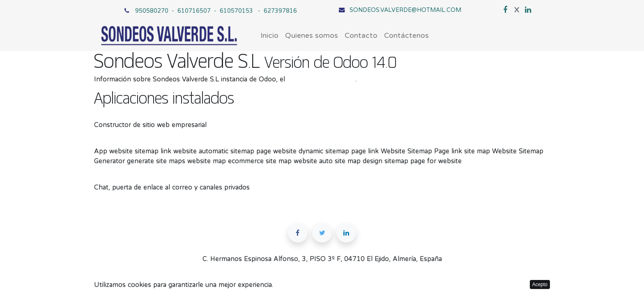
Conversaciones (118, 177)
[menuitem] (269, 36)
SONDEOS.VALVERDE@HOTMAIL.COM (405, 10)
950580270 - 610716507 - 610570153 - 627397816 (216, 10)
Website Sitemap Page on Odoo (143, 141)
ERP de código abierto (321, 79)
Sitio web (108, 115)
